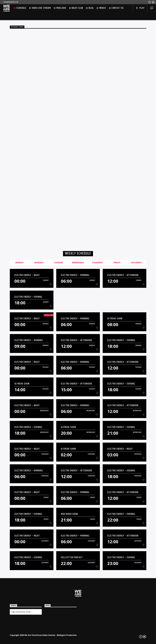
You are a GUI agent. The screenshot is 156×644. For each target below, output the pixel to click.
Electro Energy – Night (27, 275)
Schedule (21, 8)
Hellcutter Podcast (72, 557)
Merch (103, 8)
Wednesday (78, 263)
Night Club (77, 8)
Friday (117, 263)
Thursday (97, 263)
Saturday (136, 263)
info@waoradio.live (10, 2)
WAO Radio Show (69, 514)
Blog (91, 8)
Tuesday (59, 263)
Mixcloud (61, 8)
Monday (39, 263)
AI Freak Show (115, 319)
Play (140, 8)
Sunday (20, 263)
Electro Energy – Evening (28, 297)
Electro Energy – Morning (75, 275)
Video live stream (41, 8)
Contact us (118, 8)
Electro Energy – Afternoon (123, 275)
